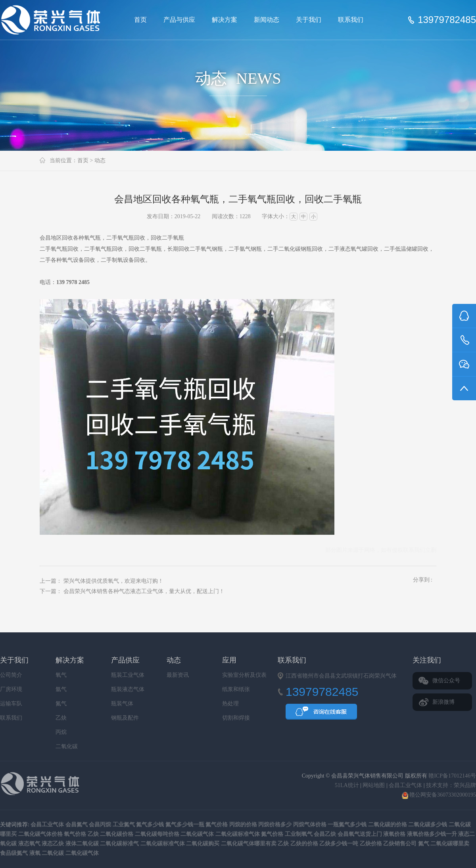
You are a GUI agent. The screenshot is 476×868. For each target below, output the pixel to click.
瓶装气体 (122, 704)
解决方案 (225, 20)
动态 (100, 160)
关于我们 (309, 20)
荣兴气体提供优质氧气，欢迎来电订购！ (113, 581)
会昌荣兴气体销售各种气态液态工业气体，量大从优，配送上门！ (144, 591)
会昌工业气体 (405, 785)
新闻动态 (267, 20)
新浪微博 (443, 702)
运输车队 (11, 704)
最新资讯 (178, 675)
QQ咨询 (321, 714)
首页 (140, 20)
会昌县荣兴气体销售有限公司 (54, 20)
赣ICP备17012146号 (452, 776)
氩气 (61, 689)
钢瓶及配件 (125, 718)
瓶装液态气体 (128, 689)
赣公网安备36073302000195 (439, 795)
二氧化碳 (67, 746)
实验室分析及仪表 (244, 675)
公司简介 (11, 675)
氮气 (61, 704)
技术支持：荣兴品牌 (451, 785)
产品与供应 (179, 20)
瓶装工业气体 (128, 675)
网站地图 (374, 785)
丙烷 (61, 732)
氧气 (61, 675)
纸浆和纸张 (236, 689)
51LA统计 (347, 785)
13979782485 (447, 20)
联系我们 (351, 20)
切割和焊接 (236, 718)
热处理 (230, 704)
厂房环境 (11, 689)
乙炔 (61, 718)
